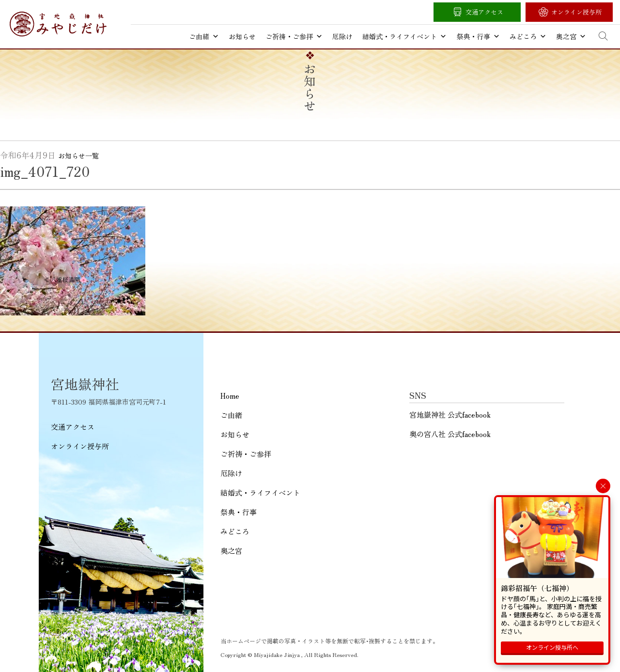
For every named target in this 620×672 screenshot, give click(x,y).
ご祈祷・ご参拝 (294, 36)
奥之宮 (571, 36)
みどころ (528, 36)
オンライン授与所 (576, 12)
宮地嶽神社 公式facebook (450, 414)
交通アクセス (484, 12)
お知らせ (242, 36)
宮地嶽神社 (58, 24)
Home (230, 396)
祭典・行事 (478, 36)
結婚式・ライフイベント (404, 36)
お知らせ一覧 (78, 156)
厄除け (342, 36)
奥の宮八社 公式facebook (450, 434)
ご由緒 (204, 36)
